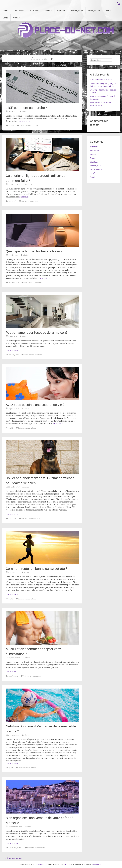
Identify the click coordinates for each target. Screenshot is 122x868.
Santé (109, 11)
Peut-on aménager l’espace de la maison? (37, 333)
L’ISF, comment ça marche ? (26, 108)
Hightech (61, 11)
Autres (20, 848)
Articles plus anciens (12, 858)
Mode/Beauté (94, 11)
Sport (5, 18)
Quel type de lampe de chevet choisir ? (34, 251)
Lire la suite (24, 121)
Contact (17, 18)
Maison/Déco (77, 11)
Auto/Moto (34, 11)
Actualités (20, 11)
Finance (48, 11)
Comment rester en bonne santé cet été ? (36, 569)
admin (24, 112)
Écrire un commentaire (29, 126)
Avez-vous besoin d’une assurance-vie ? (35, 405)
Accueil (6, 11)
